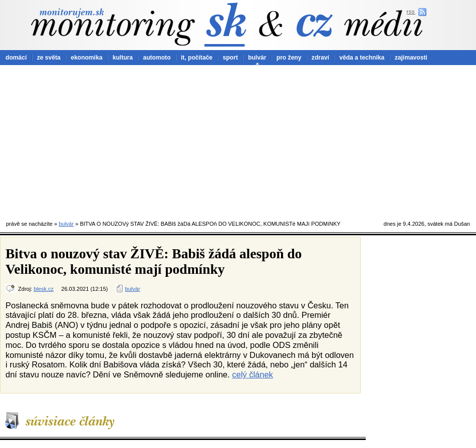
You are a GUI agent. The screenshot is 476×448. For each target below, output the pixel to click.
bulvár (257, 58)
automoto (157, 58)
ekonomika (86, 58)
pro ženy (289, 58)
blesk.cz (44, 289)
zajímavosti (411, 58)
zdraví (320, 58)
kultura (123, 58)
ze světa (49, 58)
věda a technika (362, 58)
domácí (16, 58)
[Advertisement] (238, 140)
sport (230, 58)
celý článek (253, 374)
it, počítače (197, 58)
